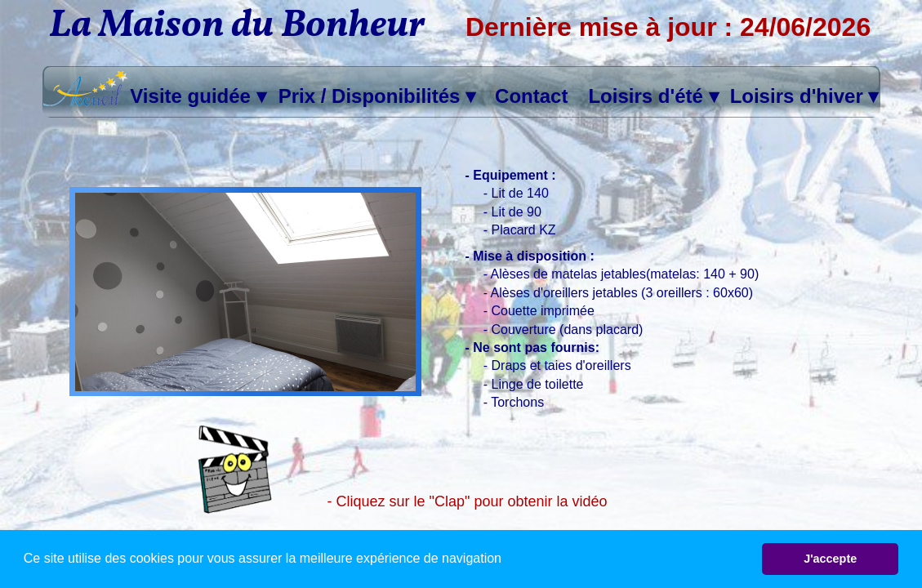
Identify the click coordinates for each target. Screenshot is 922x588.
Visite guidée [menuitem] (198, 96)
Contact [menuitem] (531, 96)
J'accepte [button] (830, 559)
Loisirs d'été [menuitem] (653, 96)
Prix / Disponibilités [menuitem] (377, 96)
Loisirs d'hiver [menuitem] (804, 96)
